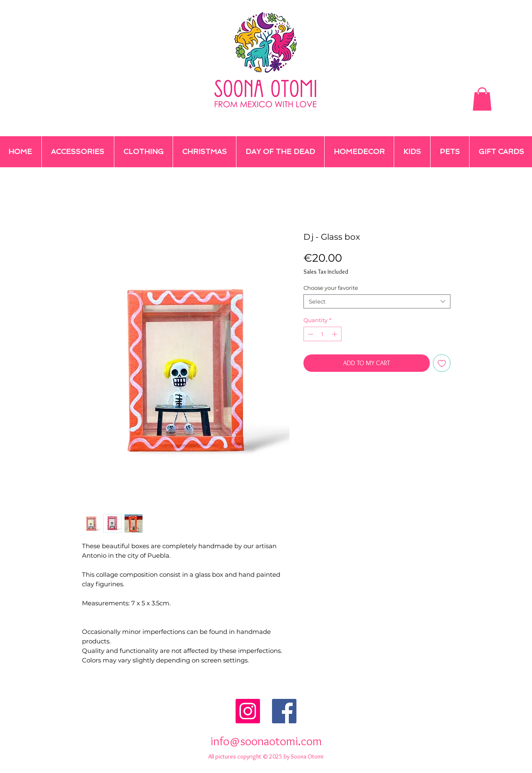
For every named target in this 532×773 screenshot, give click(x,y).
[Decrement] (310, 334)
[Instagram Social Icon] (248, 711)
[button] (482, 99)
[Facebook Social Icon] (284, 711)
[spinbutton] (322, 334)
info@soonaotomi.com (266, 741)
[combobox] (377, 301)
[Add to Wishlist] (442, 363)
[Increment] (335, 334)
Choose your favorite (331, 288)
